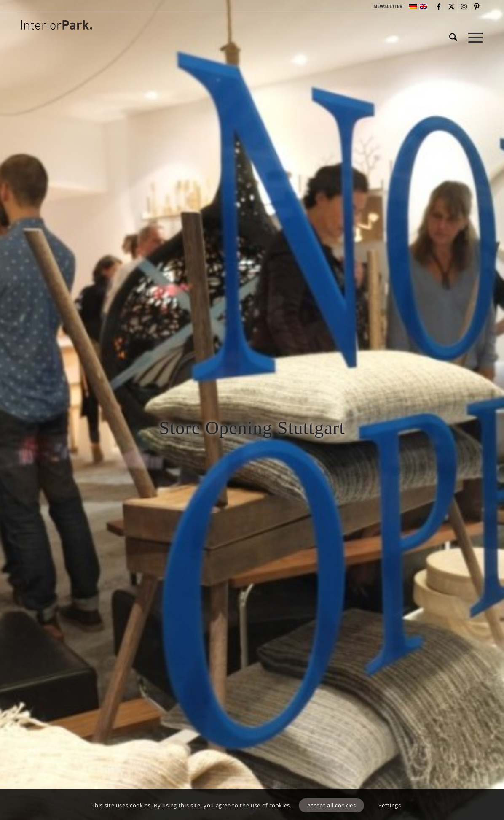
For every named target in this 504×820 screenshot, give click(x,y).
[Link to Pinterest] (477, 6)
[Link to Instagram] (464, 6)
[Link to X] (451, 6)
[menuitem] (386, 6)
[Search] (453, 38)
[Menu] (473, 38)
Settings (390, 805)
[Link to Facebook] (438, 6)
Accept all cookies (332, 805)
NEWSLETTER (388, 6)
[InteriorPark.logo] (57, 44)
